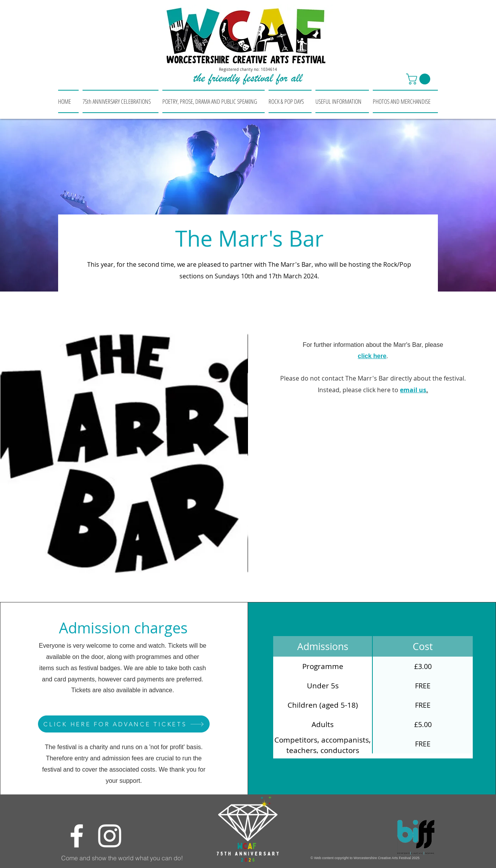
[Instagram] (110, 836)
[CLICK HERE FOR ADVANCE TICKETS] (124, 724)
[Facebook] (77, 836)
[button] (419, 79)
